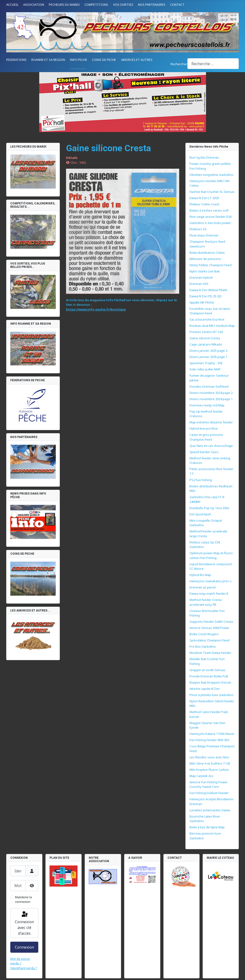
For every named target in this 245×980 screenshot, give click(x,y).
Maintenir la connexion (23, 899)
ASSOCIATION (34, 5)
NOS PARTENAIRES (152, 5)
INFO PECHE (78, 60)
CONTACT (177, 5)
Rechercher (179, 64)
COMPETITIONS (96, 5)
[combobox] (213, 64)
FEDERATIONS (16, 60)
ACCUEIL (12, 5)
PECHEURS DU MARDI (64, 5)
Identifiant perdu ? (24, 968)
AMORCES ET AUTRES (137, 60)
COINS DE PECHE (104, 60)
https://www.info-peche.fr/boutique (96, 309)
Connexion (24, 947)
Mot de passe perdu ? (20, 961)
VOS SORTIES (123, 5)
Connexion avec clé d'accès (24, 923)
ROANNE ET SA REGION (48, 60)
